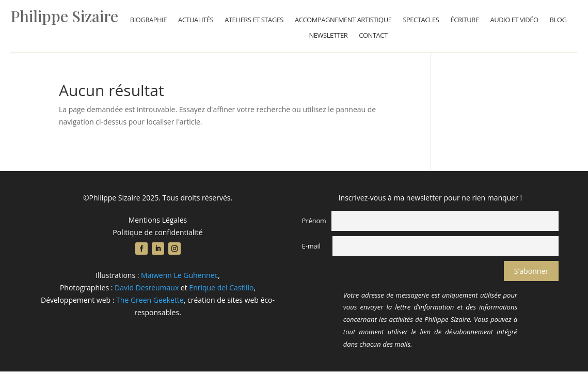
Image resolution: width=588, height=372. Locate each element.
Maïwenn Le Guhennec (179, 275)
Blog (558, 20)
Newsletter (329, 36)
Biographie (148, 20)
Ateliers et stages (254, 20)
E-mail (311, 246)
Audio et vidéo (514, 20)
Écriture (464, 20)
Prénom (314, 221)
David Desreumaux (147, 288)
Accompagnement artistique (343, 20)
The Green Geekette (150, 300)
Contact (373, 36)
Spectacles (421, 20)
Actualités (196, 20)
